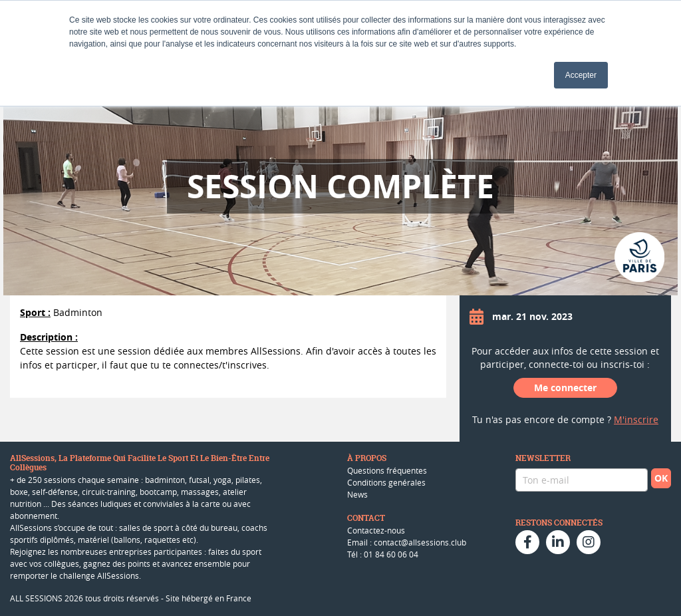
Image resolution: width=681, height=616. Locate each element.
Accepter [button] (581, 75)
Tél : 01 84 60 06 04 (383, 554)
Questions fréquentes (387, 470)
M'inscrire (636, 419)
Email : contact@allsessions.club (407, 542)
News (357, 494)
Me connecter (565, 387)
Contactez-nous (376, 530)
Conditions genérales (386, 482)
